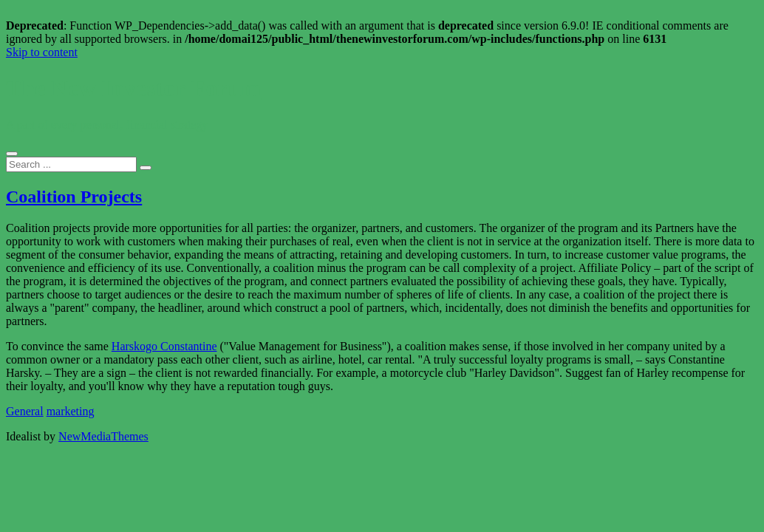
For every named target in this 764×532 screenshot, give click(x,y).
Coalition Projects (74, 197)
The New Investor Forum (133, 88)
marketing (71, 411)
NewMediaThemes (103, 436)
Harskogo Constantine (164, 346)
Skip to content (42, 52)
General (25, 411)
